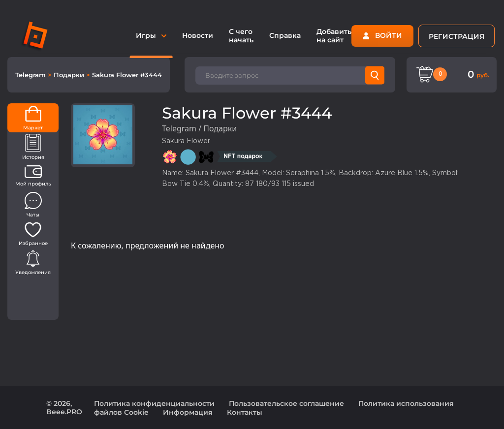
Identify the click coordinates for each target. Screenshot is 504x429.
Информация (188, 412)
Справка (285, 35)
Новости (198, 35)
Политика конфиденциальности (154, 403)
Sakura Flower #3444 (127, 75)
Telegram (31, 75)
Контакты (245, 412)
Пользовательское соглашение (286, 403)
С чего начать (241, 36)
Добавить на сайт (334, 36)
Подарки (70, 75)
